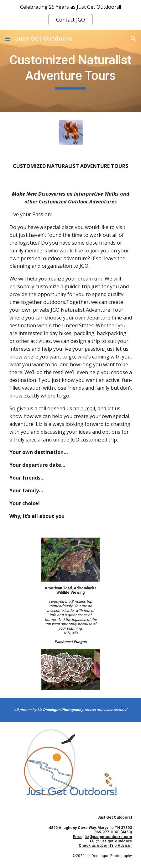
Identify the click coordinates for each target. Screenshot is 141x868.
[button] (8, 39)
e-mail (88, 408)
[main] (71, 71)
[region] (70, 15)
